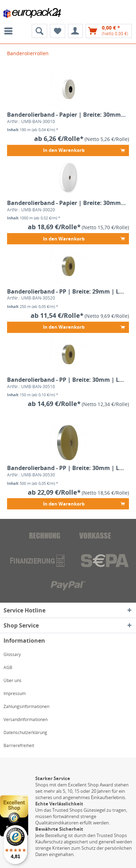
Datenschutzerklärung (25, 732)
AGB (8, 667)
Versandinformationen (26, 719)
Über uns (13, 680)
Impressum (15, 693)
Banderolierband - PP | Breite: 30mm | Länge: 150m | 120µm (67, 380)
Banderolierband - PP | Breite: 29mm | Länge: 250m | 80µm (67, 292)
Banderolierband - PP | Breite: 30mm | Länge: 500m (67, 468)
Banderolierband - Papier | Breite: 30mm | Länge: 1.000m (67, 203)
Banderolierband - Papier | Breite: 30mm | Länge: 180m (67, 115)
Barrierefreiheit (19, 745)
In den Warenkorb (84, 149)
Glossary (12, 654)
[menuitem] (10, 31)
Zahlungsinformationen (26, 706)
